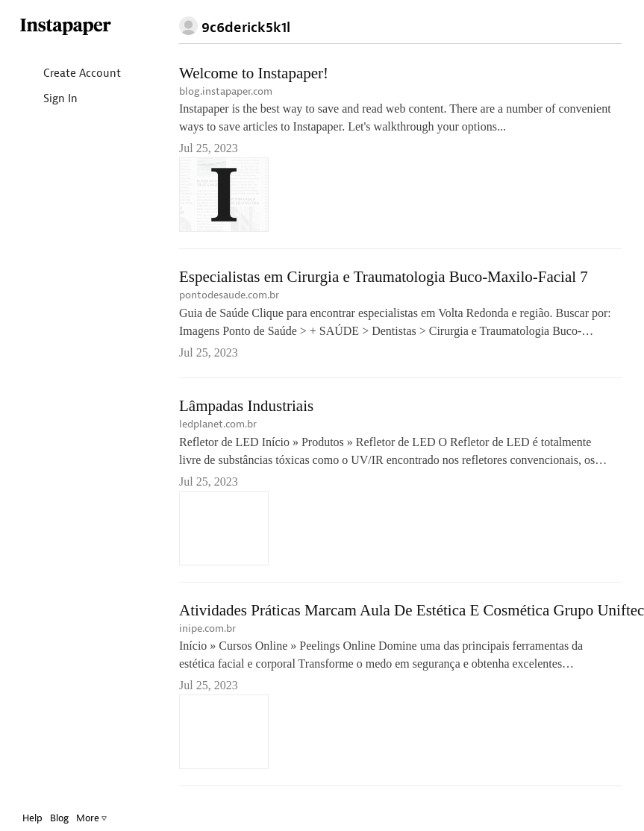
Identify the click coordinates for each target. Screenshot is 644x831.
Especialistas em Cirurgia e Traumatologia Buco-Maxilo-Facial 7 (384, 277)
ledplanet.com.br (218, 424)
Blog (59, 818)
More (91, 818)
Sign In (48, 100)
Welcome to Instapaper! (254, 73)
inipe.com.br (207, 628)
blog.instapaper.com (226, 91)
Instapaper (66, 27)
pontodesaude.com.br (229, 295)
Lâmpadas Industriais (246, 406)
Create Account (70, 74)
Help (32, 818)
